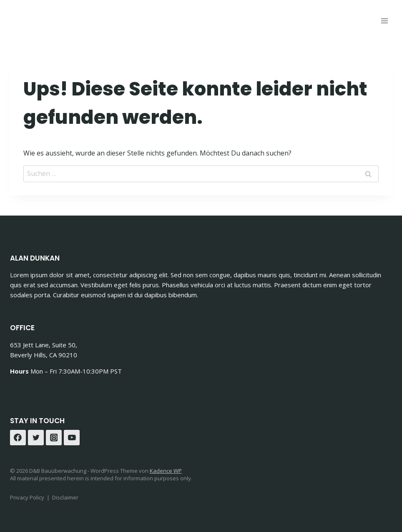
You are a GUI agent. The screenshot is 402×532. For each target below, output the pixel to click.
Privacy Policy (27, 497)
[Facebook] (18, 438)
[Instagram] (54, 438)
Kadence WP (166, 471)
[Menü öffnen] (384, 21)
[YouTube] (72, 438)
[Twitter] (36, 438)
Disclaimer (65, 497)
